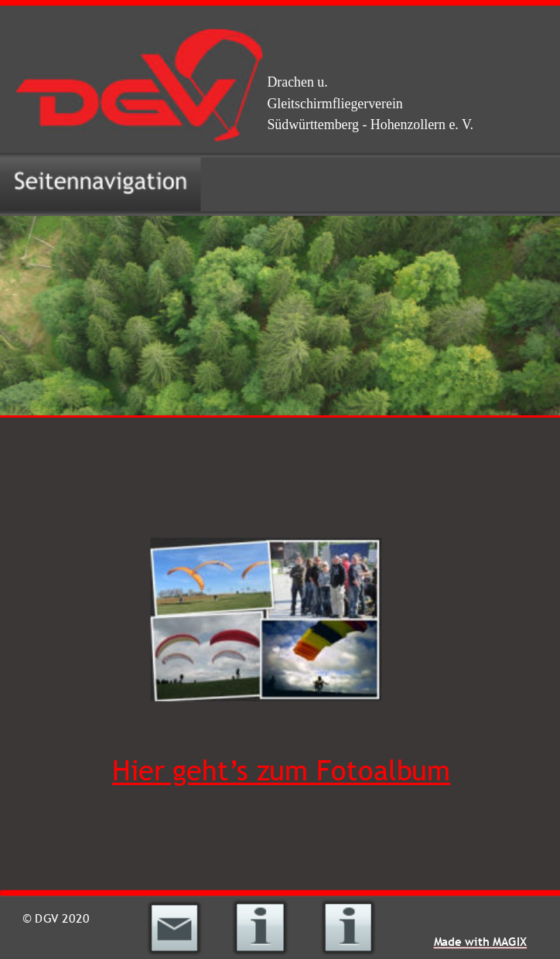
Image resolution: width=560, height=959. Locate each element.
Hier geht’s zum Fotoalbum (281, 771)
